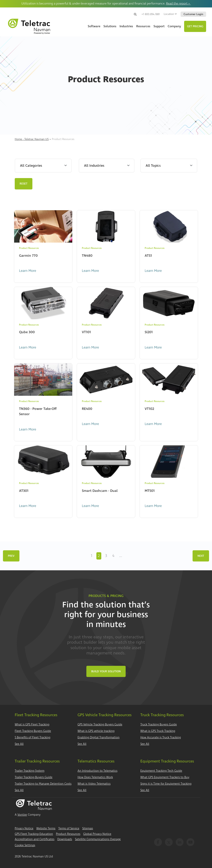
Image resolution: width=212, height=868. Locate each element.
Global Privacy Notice (97, 834)
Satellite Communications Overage (98, 839)
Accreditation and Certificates (35, 839)
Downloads (65, 839)
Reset (24, 184)
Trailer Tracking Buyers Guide (34, 777)
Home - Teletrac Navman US (32, 139)
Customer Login (193, 14)
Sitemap (88, 828)
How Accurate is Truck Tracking (161, 737)
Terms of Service (69, 828)
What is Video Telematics (94, 784)
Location (170, 14)
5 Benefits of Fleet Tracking (32, 737)
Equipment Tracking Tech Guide (161, 771)
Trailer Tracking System (30, 771)
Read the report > (178, 4)
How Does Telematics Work (95, 777)
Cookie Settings (25, 845)
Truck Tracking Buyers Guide (159, 725)
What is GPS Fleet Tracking (32, 725)
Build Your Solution (106, 671)
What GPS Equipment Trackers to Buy (165, 777)
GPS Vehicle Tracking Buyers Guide (100, 725)
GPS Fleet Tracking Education (34, 834)
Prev (11, 556)
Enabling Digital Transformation (99, 737)
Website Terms (46, 828)
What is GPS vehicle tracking (96, 731)
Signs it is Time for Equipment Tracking (166, 784)
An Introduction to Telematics (97, 771)
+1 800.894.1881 (151, 14)
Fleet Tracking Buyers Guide (33, 731)
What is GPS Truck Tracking (158, 731)
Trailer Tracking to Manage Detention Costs (43, 784)
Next (201, 556)
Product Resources (68, 834)
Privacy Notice (24, 828)
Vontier (22, 815)
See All (19, 744)
